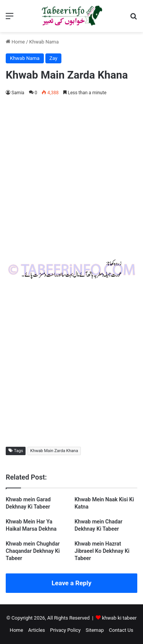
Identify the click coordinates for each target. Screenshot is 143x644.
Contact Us (121, 630)
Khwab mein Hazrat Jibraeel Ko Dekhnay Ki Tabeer (102, 551)
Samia (18, 93)
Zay (54, 58)
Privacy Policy (65, 630)
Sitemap (95, 630)
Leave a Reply (71, 583)
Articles (37, 630)
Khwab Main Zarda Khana (54, 451)
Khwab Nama (44, 42)
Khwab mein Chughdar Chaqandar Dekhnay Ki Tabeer (33, 551)
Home (15, 42)
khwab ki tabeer (119, 618)
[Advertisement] (71, 176)
